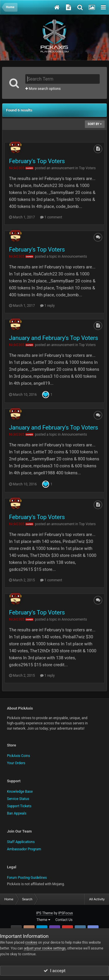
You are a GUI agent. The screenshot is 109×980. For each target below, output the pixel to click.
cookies (31, 942)
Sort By (95, 124)
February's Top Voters (37, 161)
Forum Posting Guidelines (27, 878)
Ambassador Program (24, 849)
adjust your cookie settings (45, 948)
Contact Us (64, 920)
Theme (43, 920)
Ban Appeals (17, 813)
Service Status (18, 799)
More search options (43, 89)
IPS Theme (44, 913)
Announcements (74, 256)
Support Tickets (19, 806)
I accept (55, 971)
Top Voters (87, 168)
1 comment (51, 217)
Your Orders (16, 763)
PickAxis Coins (18, 756)
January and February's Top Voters (53, 338)
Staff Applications (21, 842)
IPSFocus (65, 913)
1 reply (47, 306)
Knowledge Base (20, 792)
